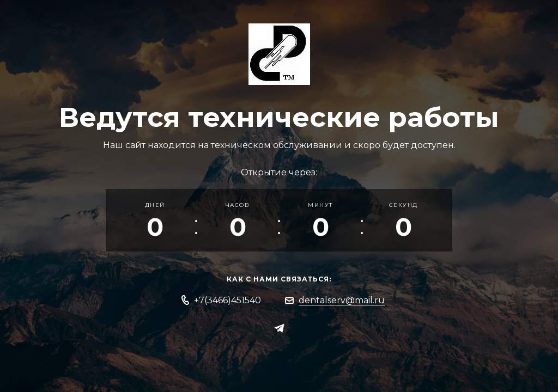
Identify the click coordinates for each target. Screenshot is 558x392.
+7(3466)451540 (228, 300)
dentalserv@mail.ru (342, 300)
